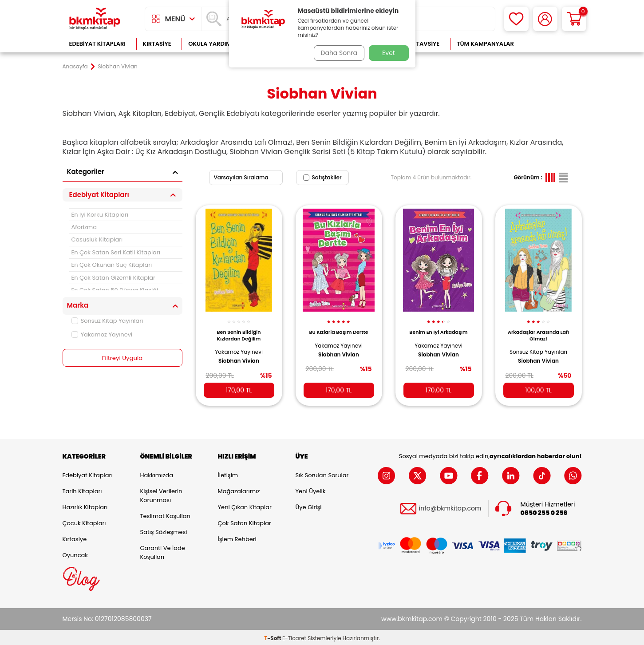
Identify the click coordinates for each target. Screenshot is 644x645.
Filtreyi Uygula (122, 358)
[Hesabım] (545, 19)
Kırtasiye (157, 44)
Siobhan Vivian (239, 356)
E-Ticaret (294, 636)
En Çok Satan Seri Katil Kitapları (116, 252)
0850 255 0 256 (544, 511)
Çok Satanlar (553, 44)
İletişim (228, 473)
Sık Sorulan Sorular (322, 473)
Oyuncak (75, 553)
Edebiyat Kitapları (97, 44)
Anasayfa (75, 67)
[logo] (95, 19)
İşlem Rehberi (237, 537)
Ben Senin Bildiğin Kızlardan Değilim (239, 330)
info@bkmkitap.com (450, 507)
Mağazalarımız (239, 489)
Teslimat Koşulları (165, 514)
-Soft (273, 636)
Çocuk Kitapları (84, 521)
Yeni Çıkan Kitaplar (245, 505)
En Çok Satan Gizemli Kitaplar (113, 278)
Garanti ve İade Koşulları (163, 551)
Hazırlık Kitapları (85, 505)
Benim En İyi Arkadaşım (438, 327)
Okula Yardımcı (213, 44)
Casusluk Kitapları (97, 239)
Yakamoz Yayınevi (102, 334)
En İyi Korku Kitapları (100, 215)
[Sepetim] (574, 19)
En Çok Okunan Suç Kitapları (112, 265)
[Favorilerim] (516, 19)
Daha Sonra (336, 53)
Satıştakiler (322, 177)
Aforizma (84, 227)
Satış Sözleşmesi (164, 530)
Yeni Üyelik (311, 489)
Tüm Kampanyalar (485, 44)
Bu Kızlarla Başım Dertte (338, 327)
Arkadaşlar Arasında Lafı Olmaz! (538, 330)
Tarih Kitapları (82, 489)
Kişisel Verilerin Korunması (161, 494)
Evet (389, 53)
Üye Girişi (309, 505)
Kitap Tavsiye (419, 44)
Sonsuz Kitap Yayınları (107, 321)
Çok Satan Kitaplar (245, 521)
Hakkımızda (157, 473)
